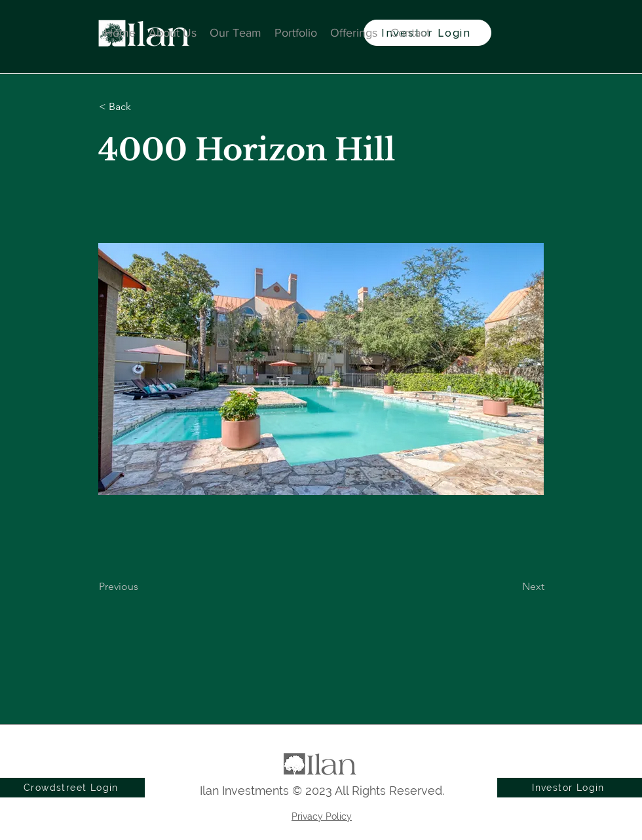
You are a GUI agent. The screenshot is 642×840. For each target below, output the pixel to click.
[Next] (512, 587)
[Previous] (142, 587)
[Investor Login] (570, 788)
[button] (142, 107)
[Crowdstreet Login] (72, 788)
